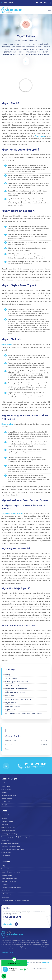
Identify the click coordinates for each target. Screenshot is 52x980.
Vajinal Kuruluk (5, 897)
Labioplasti (4, 818)
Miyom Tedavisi (6, 891)
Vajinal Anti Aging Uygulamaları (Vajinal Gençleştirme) (16, 837)
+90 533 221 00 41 (8, 3)
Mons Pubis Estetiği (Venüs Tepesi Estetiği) (13, 849)
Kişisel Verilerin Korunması (39, 969)
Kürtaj (3, 866)
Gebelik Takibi (5, 783)
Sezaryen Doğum (6, 789)
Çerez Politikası (24, 969)
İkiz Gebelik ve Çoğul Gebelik (9, 796)
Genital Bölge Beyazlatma (8, 828)
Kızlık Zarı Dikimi (6, 856)
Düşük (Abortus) (6, 805)
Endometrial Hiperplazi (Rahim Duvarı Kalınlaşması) (15, 900)
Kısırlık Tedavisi (6, 802)
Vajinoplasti (5, 824)
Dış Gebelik (4, 792)
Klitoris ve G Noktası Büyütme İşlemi (11, 888)
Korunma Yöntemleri (7, 799)
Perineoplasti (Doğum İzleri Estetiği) (11, 846)
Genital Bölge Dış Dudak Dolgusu (10, 834)
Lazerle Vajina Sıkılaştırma (8, 831)
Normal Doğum (6, 786)
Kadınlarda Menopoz (7, 894)
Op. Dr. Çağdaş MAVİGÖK (22, 962)
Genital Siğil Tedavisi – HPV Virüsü (11, 872)
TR (37, 3)
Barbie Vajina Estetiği (7, 821)
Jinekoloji (24, 41)
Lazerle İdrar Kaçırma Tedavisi (9, 878)
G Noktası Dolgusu (6, 853)
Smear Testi (5, 885)
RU (45, 3)
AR (49, 3)
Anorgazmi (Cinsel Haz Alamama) (10, 843)
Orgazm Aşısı (5, 840)
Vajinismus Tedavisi (7, 875)
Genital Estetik (5, 815)
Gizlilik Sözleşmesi (11, 969)
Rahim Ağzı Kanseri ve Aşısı (9, 881)
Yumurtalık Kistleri (6, 869)
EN (41, 3)
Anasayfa (17, 41)
